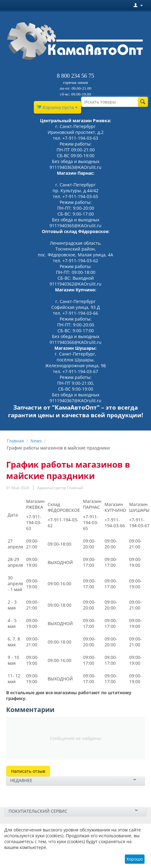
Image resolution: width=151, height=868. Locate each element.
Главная (15, 441)
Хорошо (135, 859)
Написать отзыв (28, 771)
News (36, 441)
